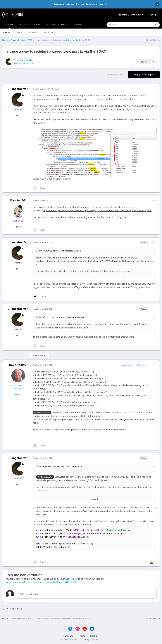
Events (19, 32)
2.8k (18, 394)
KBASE (37, 25)
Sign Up (153, 15)
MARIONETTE (81, 25)
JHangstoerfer (25, 60)
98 (18, 227)
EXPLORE (10, 26)
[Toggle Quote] (37, 251)
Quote (43, 188)
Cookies (94, 636)
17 (18, 115)
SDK (31, 63)
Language (69, 636)
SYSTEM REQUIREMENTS (57, 25)
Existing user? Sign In (131, 15)
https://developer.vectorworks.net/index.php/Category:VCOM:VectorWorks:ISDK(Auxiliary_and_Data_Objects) (98, 210)
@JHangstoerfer (42, 413)
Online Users (49, 32)
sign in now (72, 579)
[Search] (122, 25)
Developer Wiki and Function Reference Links (79, 4)
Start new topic (116, 75)
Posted (42, 89)
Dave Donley (18, 365)
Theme (83, 636)
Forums (7, 32)
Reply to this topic (144, 75)
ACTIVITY (24, 25)
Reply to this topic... (31, 594)
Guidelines (33, 32)
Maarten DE (18, 200)
